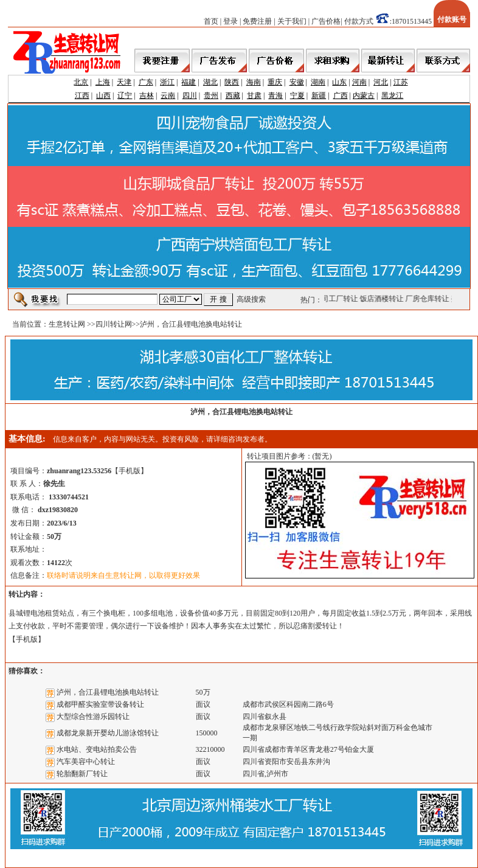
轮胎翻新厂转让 (82, 774)
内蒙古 (364, 95)
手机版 (130, 471)
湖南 (318, 82)
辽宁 (125, 95)
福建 (189, 82)
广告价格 (326, 21)
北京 (81, 82)
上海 (103, 82)
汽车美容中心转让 (86, 762)
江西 (82, 95)
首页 (211, 21)
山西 (103, 95)
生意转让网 (67, 324)
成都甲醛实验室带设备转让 (100, 704)
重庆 (275, 82)
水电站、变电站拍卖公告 (97, 749)
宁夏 (297, 95)
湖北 (210, 82)
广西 (341, 95)
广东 (146, 82)
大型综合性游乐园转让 (93, 717)
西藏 (233, 95)
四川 (190, 95)
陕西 (232, 82)
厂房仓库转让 (429, 299)
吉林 (147, 95)
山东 (339, 82)
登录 (230, 21)
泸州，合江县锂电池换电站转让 (108, 692)
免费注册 (257, 21)
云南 (168, 95)
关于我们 (292, 21)
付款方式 (359, 21)
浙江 (167, 82)
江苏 (401, 82)
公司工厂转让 (338, 299)
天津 (124, 82)
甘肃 (254, 95)
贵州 (211, 95)
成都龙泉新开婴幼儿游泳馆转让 (108, 733)
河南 (359, 82)
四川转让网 (114, 324)
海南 (254, 82)
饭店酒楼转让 (383, 299)
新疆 (319, 95)
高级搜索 (251, 299)
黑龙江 (392, 95)
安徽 (297, 82)
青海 (275, 95)
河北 (381, 82)
